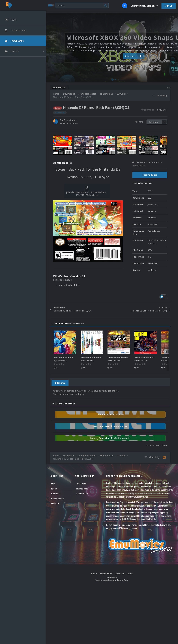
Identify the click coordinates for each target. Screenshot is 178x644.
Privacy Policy (106, 574)
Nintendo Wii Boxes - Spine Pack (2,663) (102, 358)
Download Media (82, 489)
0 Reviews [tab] (60, 383)
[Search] (82, 6)
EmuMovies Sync (82, 493)
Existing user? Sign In (144, 6)
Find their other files (69, 123)
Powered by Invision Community (105, 580)
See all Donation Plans (157, 445)
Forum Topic (150, 175)
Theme (94, 574)
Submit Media (81, 484)
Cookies (130, 574)
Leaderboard (56, 493)
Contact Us (55, 503)
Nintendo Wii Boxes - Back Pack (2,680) (129, 358)
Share (139, 122)
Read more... (111, 56)
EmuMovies (70, 120)
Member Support (57, 498)
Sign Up (169, 6)
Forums (54, 489)
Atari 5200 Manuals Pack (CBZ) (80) (153, 358)
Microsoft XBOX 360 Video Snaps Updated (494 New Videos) (156, 88)
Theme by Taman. (123, 580)
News (53, 484)
